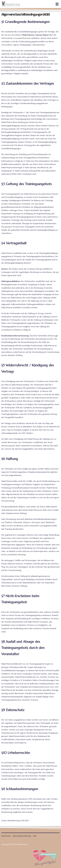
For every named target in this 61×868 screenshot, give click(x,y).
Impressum (6, 836)
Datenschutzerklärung (22, 836)
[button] (41, 4)
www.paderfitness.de (22, 38)
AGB (35, 836)
